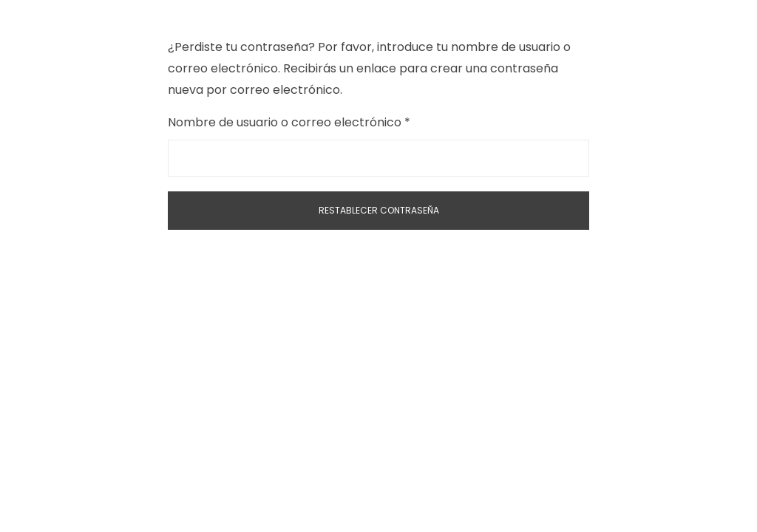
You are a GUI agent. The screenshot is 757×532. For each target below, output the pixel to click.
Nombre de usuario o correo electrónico (321, 122)
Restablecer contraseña (379, 210)
